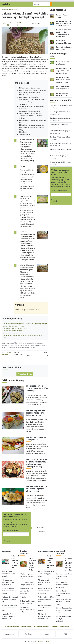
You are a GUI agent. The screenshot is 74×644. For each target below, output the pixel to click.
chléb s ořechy (19, 345)
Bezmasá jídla (12, 10)
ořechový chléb (29, 345)
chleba (37, 343)
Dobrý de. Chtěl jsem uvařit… (59, 137)
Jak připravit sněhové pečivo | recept (16, 328)
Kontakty (16, 627)
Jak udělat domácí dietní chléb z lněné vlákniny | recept (63, 80)
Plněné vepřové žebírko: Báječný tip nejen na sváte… (46, 599)
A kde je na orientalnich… (58, 162)
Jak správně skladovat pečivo (13, 331)
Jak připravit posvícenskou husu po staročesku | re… (45, 616)
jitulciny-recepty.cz (24, 552)
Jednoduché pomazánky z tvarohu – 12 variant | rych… (64, 602)
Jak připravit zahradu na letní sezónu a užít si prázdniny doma (64, 24)
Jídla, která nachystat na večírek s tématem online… (64, 576)
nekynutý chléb (40, 345)
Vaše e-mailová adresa (11, 530)
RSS (66, 634)
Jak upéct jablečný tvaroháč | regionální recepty (45, 582)
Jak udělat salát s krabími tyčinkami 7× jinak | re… (63, 593)
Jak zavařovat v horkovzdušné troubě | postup (27, 610)
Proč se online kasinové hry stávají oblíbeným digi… (10, 599)
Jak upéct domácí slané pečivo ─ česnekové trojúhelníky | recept (25, 324)
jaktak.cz (8, 627)
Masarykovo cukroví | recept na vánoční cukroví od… (27, 591)
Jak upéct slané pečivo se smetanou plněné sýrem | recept (36, 489)
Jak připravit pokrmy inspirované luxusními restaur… (27, 576)
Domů (4, 10)
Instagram (41, 532)
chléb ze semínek (29, 343)
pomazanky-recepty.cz (61, 552)
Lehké (4, 24)
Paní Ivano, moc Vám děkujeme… (61, 150)
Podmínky (46, 627)
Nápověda (37, 627)
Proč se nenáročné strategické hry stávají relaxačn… (9, 591)
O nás (23, 627)
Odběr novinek (10, 634)
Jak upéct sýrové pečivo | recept (14, 326)
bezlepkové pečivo (29, 348)
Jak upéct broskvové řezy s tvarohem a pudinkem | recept (64, 71)
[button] (25, 41)
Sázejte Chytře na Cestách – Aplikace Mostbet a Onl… (8, 616)
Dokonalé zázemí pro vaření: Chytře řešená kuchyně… (9, 574)
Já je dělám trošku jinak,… (58, 156)
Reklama (29, 627)
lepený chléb (18, 348)
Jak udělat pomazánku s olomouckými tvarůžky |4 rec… (64, 610)
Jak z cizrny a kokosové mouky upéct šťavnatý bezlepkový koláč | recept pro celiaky (37, 463)
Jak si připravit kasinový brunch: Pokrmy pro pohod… (46, 574)
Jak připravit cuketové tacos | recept (36, 439)
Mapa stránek (64, 627)
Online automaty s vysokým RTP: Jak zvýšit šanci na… (8, 582)
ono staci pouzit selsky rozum (60, 112)
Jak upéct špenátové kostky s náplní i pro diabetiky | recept (35, 413)
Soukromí (54, 627)
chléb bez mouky (7, 348)
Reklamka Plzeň (43, 641)
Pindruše (23, 597)
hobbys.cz (6, 551)
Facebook (41, 527)
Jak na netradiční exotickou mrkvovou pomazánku (63, 585)
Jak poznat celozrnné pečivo (13, 333)
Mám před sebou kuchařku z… (60, 143)
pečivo (42, 343)
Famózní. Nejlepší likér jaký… (59, 131)
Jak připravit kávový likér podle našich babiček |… (44, 608)
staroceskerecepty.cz (48, 551)
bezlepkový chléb (8, 345)
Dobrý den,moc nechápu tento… (60, 118)
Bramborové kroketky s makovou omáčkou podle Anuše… (46, 591)
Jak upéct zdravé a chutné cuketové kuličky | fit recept (37, 388)
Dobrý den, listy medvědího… (59, 124)
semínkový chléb (17, 343)
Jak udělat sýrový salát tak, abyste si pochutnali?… (64, 619)
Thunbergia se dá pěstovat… (59, 106)
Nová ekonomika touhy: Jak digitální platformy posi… (9, 608)
